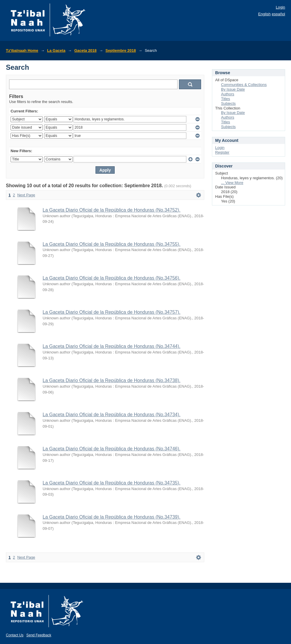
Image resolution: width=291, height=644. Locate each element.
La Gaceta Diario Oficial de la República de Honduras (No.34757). (112, 312)
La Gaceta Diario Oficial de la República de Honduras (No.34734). (112, 415)
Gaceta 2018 (86, 50)
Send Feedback (39, 635)
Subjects (228, 103)
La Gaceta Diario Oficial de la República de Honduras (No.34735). (112, 483)
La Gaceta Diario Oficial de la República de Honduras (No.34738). (112, 380)
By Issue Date (233, 89)
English (264, 14)
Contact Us (15, 635)
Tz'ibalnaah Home (22, 50)
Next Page (26, 195)
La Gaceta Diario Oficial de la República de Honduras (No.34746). (112, 449)
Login (280, 7)
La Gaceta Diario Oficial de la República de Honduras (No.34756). (112, 278)
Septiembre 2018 (121, 50)
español (278, 14)
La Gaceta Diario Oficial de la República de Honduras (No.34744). (112, 346)
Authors (228, 94)
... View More (232, 183)
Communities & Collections (244, 85)
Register (222, 152)
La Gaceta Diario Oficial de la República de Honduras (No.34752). (112, 210)
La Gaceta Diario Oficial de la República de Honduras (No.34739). (112, 517)
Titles (226, 99)
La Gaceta (56, 50)
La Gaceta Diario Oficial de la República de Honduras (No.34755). (112, 244)
